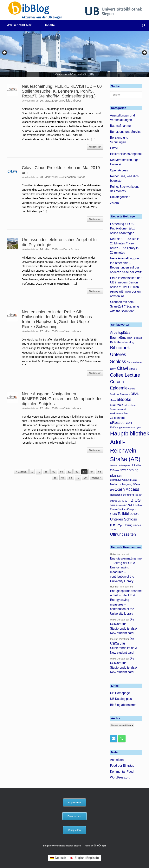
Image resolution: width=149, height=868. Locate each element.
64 (92, 472)
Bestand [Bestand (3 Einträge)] (138, 338)
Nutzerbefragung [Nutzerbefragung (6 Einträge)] (121, 484)
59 (54, 472)
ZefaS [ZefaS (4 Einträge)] (113, 530)
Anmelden (117, 760)
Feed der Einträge (122, 766)
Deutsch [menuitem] (60, 858)
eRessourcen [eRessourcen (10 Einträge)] (121, 423)
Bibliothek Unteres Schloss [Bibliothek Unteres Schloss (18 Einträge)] (120, 355)
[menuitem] (58, 858)
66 (55, 478)
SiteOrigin (100, 846)
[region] (74, 54)
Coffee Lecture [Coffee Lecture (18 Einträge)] (125, 375)
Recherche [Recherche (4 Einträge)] (116, 495)
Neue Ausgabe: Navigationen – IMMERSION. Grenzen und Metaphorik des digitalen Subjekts (62, 399)
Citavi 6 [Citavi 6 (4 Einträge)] (133, 369)
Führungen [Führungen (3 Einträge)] (136, 427)
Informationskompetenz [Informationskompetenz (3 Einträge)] (121, 465)
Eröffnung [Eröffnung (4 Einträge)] (115, 427)
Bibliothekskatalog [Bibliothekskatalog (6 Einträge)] (122, 342)
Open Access (119, 170)
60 (62, 472)
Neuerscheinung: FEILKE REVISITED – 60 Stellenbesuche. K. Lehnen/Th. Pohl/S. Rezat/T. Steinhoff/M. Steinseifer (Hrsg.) (62, 91)
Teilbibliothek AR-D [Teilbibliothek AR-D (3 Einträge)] (119, 505)
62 (77, 472)
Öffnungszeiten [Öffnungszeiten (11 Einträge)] (123, 534)
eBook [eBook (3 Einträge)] (113, 400)
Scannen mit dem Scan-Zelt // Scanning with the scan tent (124, 307)
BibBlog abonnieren (123, 705)
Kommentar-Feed (122, 772)
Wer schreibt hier (19, 25)
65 (100, 472)
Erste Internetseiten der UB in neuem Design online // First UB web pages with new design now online (126, 287)
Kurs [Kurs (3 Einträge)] (119, 476)
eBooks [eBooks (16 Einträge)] (124, 399)
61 (69, 472)
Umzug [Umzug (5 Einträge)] (128, 525)
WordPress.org (120, 777)
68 (71, 478)
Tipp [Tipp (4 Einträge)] (121, 525)
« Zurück (21, 472)
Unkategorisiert (120, 197)
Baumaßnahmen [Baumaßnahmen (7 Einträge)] (122, 337)
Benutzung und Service (126, 132)
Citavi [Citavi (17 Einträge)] (122, 368)
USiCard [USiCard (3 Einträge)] (137, 525)
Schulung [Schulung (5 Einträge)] (128, 495)
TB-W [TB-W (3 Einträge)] (124, 501)
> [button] (144, 53)
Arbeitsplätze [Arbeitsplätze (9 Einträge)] (120, 332)
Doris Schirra (71, 249)
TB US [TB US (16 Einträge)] (134, 500)
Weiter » (97, 478)
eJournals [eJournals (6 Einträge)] (117, 405)
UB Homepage (120, 693)
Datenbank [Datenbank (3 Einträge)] (125, 394)
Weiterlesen (95, 147)
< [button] (5, 53)
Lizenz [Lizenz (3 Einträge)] (135, 480)
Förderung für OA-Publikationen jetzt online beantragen (122, 229)
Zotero (114, 203)
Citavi (114, 148)
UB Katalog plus (121, 699)
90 (85, 478)
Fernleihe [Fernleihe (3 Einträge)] (126, 427)
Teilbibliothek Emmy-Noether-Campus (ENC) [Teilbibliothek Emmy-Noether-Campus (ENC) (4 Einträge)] (126, 510)
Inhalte (50, 25)
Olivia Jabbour (72, 101)
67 (63, 478)
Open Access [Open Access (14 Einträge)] (127, 489)
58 (46, 472)
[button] (143, 25)
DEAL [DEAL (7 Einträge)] (135, 394)
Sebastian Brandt (74, 177)
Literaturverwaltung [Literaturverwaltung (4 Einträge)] (120, 480)
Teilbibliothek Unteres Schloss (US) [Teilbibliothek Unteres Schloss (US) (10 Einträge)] (124, 519)
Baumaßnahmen (121, 126)
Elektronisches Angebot (126, 154)
